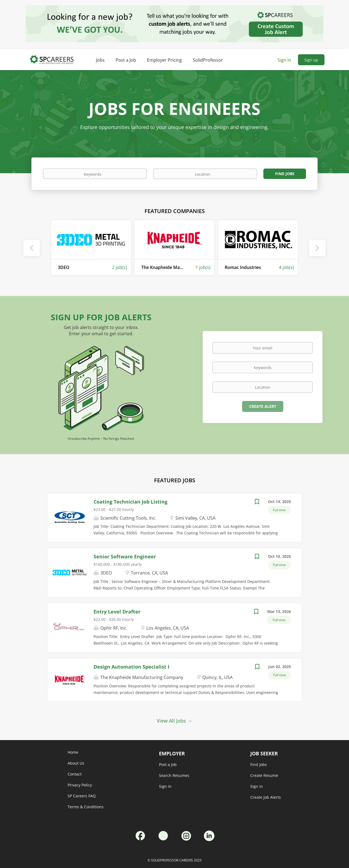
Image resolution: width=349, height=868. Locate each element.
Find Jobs (285, 174)
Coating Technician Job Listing (130, 502)
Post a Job (168, 764)
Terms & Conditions (86, 807)
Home (73, 752)
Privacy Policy (80, 785)
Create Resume (264, 775)
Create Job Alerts (266, 797)
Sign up (311, 60)
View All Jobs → (174, 721)
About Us (76, 763)
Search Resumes (174, 775)
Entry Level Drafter (117, 612)
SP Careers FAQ (82, 796)
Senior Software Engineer (125, 556)
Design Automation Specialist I (131, 667)
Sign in (284, 60)
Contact (75, 774)
